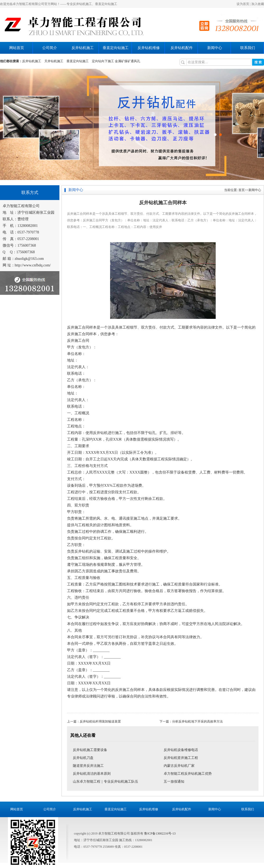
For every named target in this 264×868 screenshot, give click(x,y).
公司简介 (50, 48)
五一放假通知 (174, 781)
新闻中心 (215, 48)
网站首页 (17, 48)
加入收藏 (258, 4)
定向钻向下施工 (103, 61)
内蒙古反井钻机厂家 (179, 766)
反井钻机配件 (182, 48)
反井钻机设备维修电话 (181, 750)
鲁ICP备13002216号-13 (160, 833)
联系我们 (248, 48)
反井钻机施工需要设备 (90, 750)
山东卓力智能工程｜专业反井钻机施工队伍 (105, 781)
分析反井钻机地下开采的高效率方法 (197, 721)
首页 (242, 190)
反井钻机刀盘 (83, 758)
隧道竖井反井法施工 (88, 766)
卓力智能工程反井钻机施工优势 (188, 774)
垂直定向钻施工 (116, 48)
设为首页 (243, 4)
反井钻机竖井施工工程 (181, 758)
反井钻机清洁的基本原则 (92, 774)
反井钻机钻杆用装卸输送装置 (100, 721)
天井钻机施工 (54, 61)
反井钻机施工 (83, 48)
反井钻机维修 (149, 48)
